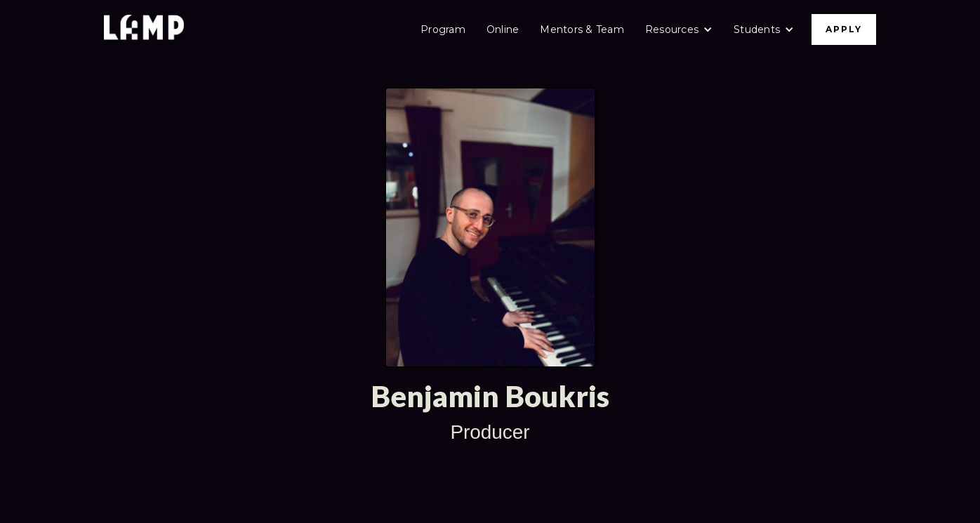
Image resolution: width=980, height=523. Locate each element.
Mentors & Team (582, 29)
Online (503, 29)
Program (443, 29)
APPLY (844, 29)
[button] (679, 29)
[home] (144, 29)
